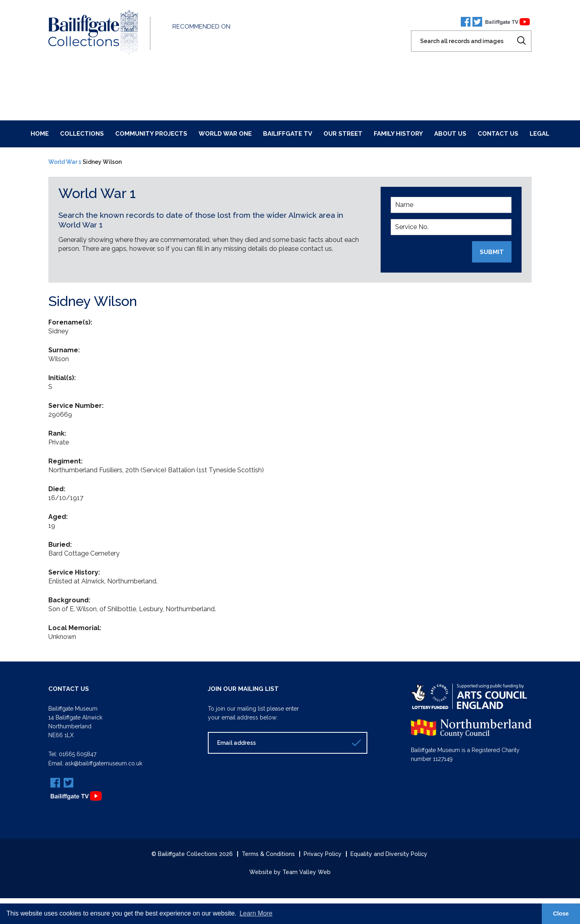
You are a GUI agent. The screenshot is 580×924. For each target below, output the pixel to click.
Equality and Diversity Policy (389, 854)
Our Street (343, 134)
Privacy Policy (323, 854)
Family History (398, 134)
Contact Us (498, 134)
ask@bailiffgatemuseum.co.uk (104, 763)
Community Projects (151, 134)
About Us (450, 134)
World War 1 (65, 162)
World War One (225, 134)
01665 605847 (78, 754)
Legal (540, 134)
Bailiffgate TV (288, 134)
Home (40, 134)
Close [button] (561, 914)
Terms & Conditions (268, 854)
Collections (82, 134)
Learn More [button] (256, 913)
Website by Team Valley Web (290, 872)
